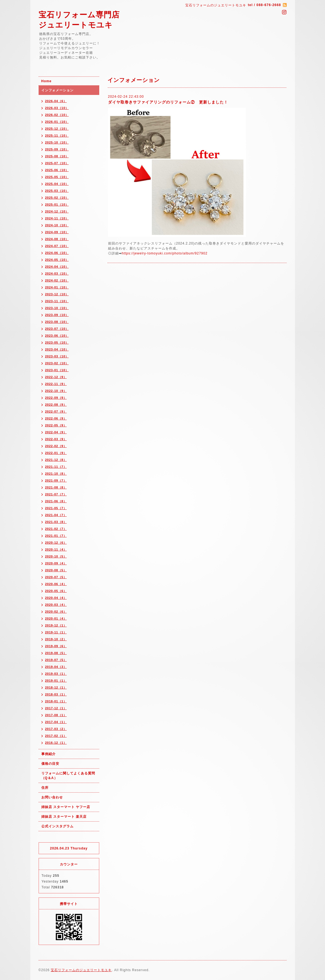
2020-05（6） (56, 591)
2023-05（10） (57, 342)
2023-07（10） (57, 329)
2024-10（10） (57, 225)
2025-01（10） (57, 205)
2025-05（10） (57, 177)
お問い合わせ (52, 797)
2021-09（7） (56, 480)
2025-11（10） (57, 136)
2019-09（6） (56, 646)
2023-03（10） (57, 356)
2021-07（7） (56, 494)
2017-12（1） (56, 708)
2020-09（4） (56, 563)
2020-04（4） (56, 598)
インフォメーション (57, 90)
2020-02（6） (56, 612)
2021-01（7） (56, 536)
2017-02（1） (56, 736)
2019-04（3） (56, 667)
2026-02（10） (57, 115)
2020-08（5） (56, 570)
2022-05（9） (56, 425)
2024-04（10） (57, 267)
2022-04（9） (56, 432)
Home (46, 81)
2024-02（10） (57, 280)
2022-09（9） (56, 398)
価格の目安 (50, 764)
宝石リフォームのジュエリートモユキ (81, 970)
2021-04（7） (56, 515)
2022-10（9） (56, 391)
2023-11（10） (57, 301)
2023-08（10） (57, 322)
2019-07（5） (56, 660)
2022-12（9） (56, 377)
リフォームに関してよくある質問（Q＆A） (68, 776)
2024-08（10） (57, 239)
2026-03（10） (57, 108)
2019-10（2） (56, 639)
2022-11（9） (56, 384)
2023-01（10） (57, 370)
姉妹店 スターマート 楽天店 (64, 817)
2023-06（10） (57, 336)
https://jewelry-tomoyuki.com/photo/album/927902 (165, 253)
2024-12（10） (57, 211)
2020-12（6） (56, 543)
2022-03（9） (56, 439)
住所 (45, 788)
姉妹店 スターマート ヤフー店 (66, 807)
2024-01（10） (57, 287)
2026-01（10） (57, 122)
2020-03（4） (56, 605)
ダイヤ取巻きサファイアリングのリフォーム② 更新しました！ (168, 102)
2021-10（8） (56, 474)
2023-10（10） (57, 308)
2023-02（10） (57, 363)
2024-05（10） (57, 260)
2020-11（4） (56, 549)
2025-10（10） (57, 142)
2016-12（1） (56, 743)
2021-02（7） (56, 529)
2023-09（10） (57, 315)
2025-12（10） (57, 129)
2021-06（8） (56, 501)
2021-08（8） (56, 487)
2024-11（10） (57, 218)
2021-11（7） (56, 467)
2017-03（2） (56, 729)
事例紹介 (49, 754)
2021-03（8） (56, 522)
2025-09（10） (57, 149)
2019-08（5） (56, 653)
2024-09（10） (57, 232)
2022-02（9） (56, 446)
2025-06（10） (57, 170)
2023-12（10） (57, 294)
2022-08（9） (56, 405)
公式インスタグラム (57, 826)
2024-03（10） (57, 273)
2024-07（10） (57, 246)
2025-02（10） (57, 198)
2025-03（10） (57, 191)
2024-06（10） (57, 253)
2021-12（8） (56, 460)
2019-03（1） (56, 674)
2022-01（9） (56, 453)
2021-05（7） (56, 508)
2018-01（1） (56, 701)
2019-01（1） (56, 681)
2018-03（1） (56, 694)
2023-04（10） (57, 349)
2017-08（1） (56, 715)
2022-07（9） (56, 411)
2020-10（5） (56, 556)
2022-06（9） (56, 418)
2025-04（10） (57, 184)
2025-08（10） (57, 156)
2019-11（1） (56, 632)
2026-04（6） (56, 101)
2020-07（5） (56, 577)
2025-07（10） (57, 163)
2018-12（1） (56, 687)
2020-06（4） (56, 584)
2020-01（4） (56, 618)
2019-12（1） (56, 625)
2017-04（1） (56, 722)
